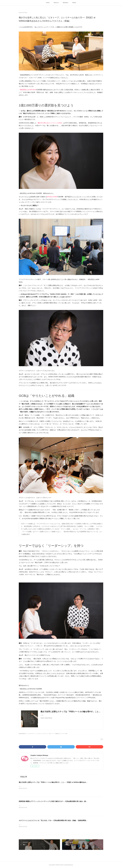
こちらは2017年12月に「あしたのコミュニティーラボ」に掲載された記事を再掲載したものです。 (47, 805)
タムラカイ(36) (64, 734)
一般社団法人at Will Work (27, 90)
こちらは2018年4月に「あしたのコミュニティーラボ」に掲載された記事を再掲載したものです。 (46, 786)
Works (74, 3)
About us (56, 3)
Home (48, 3)
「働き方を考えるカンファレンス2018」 (50, 123)
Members (66, 3)
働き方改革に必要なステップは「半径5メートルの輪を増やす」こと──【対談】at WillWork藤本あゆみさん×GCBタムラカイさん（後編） (65, 782)
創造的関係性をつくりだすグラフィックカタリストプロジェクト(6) (35, 734)
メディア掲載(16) (55, 734)
